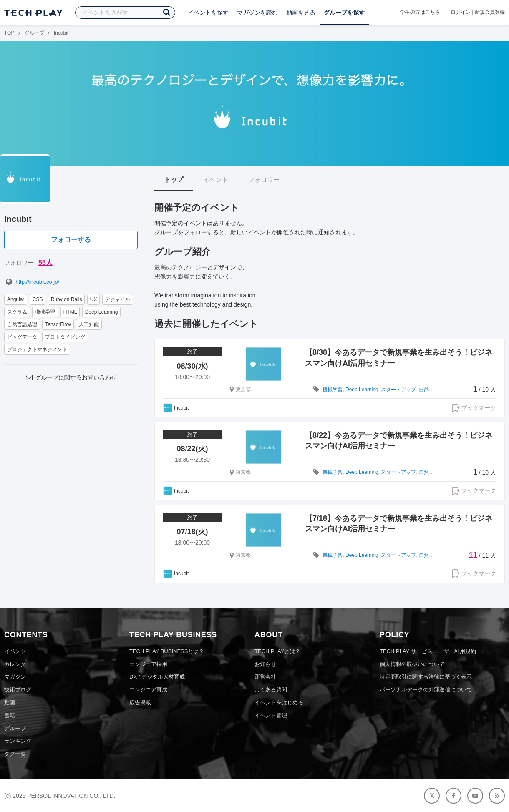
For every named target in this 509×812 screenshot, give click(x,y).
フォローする (71, 240)
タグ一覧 (15, 754)
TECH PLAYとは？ (277, 651)
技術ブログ (18, 690)
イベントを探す (208, 13)
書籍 (10, 715)
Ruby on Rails (67, 299)
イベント (216, 180)
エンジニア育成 (148, 690)
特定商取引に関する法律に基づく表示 (426, 677)
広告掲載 (140, 703)
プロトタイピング (65, 337)
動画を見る (301, 13)
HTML (70, 312)
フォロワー (264, 180)
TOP (9, 33)
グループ (34, 33)
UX (94, 299)
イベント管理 (271, 715)
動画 (10, 703)
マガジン (15, 677)
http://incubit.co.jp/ (32, 282)
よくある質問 (271, 690)
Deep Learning (102, 312)
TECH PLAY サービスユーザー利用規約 (428, 651)
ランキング (18, 741)
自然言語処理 (22, 324)
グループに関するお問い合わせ (71, 377)
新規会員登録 (490, 12)
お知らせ (265, 664)
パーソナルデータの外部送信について (426, 690)
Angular (16, 299)
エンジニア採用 (148, 664)
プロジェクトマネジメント (37, 349)
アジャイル (118, 299)
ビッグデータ (22, 337)
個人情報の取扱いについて (412, 664)
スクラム (17, 312)
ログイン (461, 12)
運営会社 (265, 677)
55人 (45, 263)
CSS (38, 299)
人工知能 (89, 324)
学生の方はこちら (420, 12)
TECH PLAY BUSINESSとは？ (167, 651)
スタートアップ (398, 390)
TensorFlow (58, 324)
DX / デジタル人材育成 (157, 677)
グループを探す (344, 13)
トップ (174, 180)
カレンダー (18, 664)
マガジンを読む (257, 13)
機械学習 (45, 312)
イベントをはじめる (279, 703)
